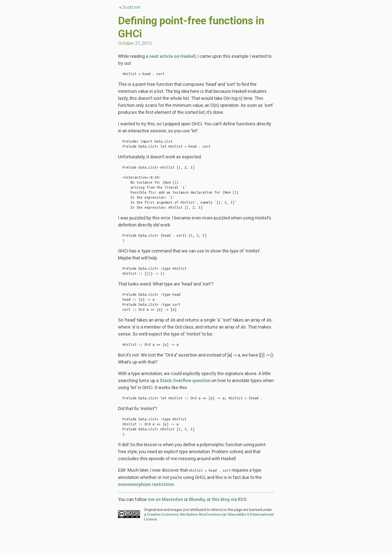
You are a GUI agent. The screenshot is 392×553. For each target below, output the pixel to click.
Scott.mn (131, 7)
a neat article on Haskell (171, 56)
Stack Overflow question (185, 401)
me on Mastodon (165, 525)
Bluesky (197, 525)
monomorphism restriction (146, 510)
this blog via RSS (229, 525)
